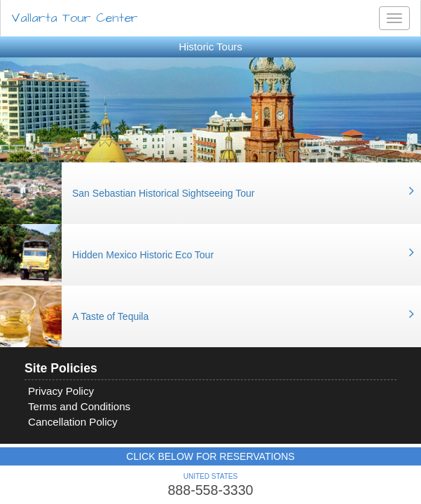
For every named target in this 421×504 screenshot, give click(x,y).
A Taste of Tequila (110, 316)
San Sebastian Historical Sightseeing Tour (163, 193)
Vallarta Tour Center (75, 18)
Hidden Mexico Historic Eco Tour (143, 255)
